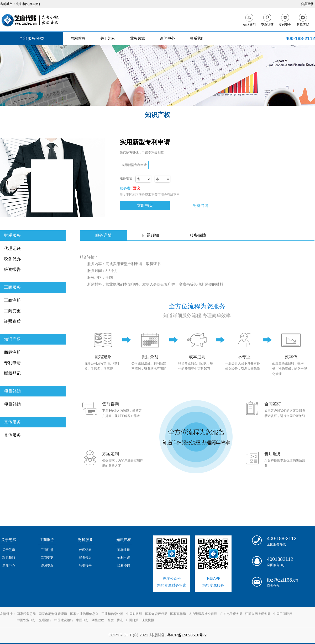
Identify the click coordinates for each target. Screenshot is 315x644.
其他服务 (12, 422)
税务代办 (12, 259)
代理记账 (12, 248)
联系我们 (197, 38)
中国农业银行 (26, 620)
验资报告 (12, 269)
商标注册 (12, 352)
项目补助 (12, 391)
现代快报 (148, 620)
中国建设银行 (64, 620)
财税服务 (12, 235)
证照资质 (12, 321)
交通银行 (45, 620)
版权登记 (12, 373)
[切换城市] (33, 4)
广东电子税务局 (231, 614)
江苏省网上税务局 (258, 614)
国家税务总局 (26, 614)
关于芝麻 (108, 38)
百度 (111, 620)
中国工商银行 (283, 614)
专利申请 (12, 363)
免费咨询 (200, 205)
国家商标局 (178, 614)
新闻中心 (167, 38)
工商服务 (12, 287)
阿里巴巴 (98, 620)
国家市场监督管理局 (53, 614)
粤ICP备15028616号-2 (187, 635)
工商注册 (12, 300)
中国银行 (82, 620)
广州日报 (132, 620)
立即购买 (145, 205)
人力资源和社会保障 (203, 614)
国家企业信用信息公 (84, 614)
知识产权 (12, 339)
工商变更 (12, 311)
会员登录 (307, 4)
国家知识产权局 (156, 614)
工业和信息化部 (112, 614)
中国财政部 (134, 614)
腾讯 (120, 620)
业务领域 (138, 38)
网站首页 (78, 38)
